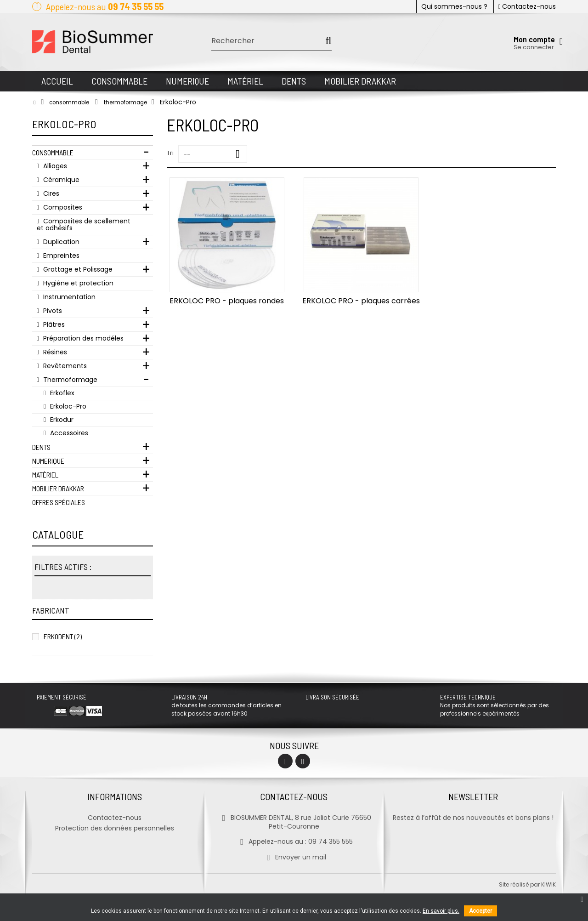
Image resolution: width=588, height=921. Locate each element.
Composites (62, 207)
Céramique (60, 180)
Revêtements (64, 366)
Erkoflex (61, 393)
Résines (54, 352)
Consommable (53, 152)
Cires (50, 193)
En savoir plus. (441, 911)
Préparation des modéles (82, 338)
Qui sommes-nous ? (454, 6)
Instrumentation (68, 297)
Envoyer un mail (294, 857)
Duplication (60, 242)
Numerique (48, 461)
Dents (41, 447)
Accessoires (68, 433)
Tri (170, 153)
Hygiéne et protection (77, 283)
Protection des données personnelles (115, 828)
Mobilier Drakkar (58, 488)
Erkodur (61, 420)
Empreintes (60, 256)
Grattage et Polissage (77, 269)
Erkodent (63, 636)
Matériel (45, 475)
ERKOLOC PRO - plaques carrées (361, 301)
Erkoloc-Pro (67, 406)
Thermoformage (69, 380)
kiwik (548, 884)
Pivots (52, 311)
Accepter (481, 911)
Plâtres (53, 324)
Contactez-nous (527, 6)
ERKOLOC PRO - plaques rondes (227, 301)
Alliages (54, 166)
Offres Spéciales (59, 502)
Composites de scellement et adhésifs (84, 225)
